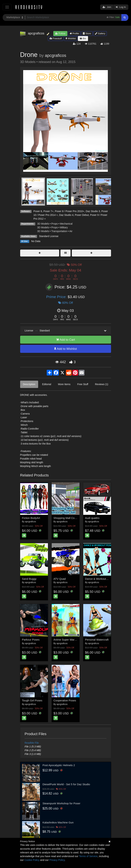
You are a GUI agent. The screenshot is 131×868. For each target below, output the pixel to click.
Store (87, 33)
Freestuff (56, 38)
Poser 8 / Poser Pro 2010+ (70, 211)
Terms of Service (88, 856)
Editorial (47, 384)
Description (29, 384)
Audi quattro (92, 518)
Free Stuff (83, 384)
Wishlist (71, 38)
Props (54, 224)
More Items (64, 384)
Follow (60, 33)
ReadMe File (32, 743)
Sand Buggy (29, 579)
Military (64, 227)
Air (71, 231)
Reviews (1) (102, 384)
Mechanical (66, 224)
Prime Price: (57, 297)
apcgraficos (56, 55)
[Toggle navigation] (7, 7)
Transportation (59, 231)
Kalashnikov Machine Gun (58, 822)
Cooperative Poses (65, 700)
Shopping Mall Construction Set (72, 518)
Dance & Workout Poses (100, 579)
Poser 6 (38, 211)
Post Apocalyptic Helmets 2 (59, 765)
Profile (74, 33)
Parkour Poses (31, 640)
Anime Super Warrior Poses (70, 640)
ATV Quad (60, 579)
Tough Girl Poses (32, 700)
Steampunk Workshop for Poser (61, 803)
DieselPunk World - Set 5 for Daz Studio (66, 784)
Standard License (49, 236)
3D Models (43, 224)
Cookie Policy (32, 860)
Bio (83, 38)
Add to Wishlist (65, 349)
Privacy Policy (57, 860)
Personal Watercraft (97, 640)
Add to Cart (66, 340)
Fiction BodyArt (31, 518)
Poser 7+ (48, 211)
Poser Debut (82, 215)
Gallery (100, 33)
